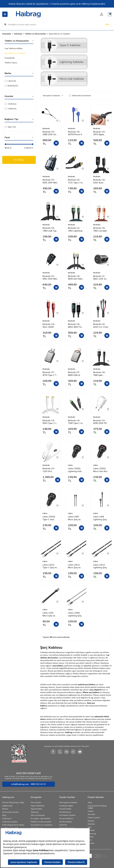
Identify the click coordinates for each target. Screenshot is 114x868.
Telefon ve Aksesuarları (35, 34)
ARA (107, 24)
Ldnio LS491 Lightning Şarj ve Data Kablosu (76, 614)
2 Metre (10, 109)
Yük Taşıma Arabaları (68, 802)
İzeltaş (91, 837)
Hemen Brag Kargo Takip (13, 802)
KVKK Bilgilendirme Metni (13, 825)
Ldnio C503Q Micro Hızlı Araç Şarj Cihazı (101, 470)
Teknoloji (18, 34)
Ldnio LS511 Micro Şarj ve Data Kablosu (75, 566)
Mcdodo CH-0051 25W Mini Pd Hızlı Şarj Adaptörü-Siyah (50, 278)
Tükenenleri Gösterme (80, 96)
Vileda (91, 811)
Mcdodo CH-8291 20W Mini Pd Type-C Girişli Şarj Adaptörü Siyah (50, 181)
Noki (90, 840)
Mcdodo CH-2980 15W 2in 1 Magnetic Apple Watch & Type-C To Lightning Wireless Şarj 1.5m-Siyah (51, 133)
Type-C (10, 127)
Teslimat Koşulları (10, 822)
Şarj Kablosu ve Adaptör (15, 53)
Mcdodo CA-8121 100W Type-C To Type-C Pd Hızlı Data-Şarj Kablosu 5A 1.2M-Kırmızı (51, 326)
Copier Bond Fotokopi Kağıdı (97, 807)
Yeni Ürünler (36, 802)
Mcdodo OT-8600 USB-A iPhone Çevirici (75, 374)
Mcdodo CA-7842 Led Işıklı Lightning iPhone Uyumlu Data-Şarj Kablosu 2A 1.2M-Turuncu (100, 229)
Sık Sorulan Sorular (10, 812)
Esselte (91, 843)
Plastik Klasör (65, 812)
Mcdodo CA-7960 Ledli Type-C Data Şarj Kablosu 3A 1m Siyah (51, 229)
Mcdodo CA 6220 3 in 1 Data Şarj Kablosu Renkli (101, 326)
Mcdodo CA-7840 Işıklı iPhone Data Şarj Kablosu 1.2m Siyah (99, 374)
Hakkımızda (7, 806)
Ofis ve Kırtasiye (38, 815)
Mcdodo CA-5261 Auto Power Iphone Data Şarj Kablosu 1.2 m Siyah (100, 181)
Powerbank (10, 58)
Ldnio (10, 81)
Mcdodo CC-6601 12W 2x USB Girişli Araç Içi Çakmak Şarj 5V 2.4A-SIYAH (101, 278)
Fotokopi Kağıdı (66, 806)
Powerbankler (65, 809)
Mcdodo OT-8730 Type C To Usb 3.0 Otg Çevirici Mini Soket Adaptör (50, 374)
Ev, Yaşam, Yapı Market (40, 818)
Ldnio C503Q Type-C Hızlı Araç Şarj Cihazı (50, 518)
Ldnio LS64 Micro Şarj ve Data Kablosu (75, 518)
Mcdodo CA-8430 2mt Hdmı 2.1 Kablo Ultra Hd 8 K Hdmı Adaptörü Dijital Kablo (76, 278)
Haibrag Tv (7, 818)
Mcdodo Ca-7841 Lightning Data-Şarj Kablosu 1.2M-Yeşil (75, 229)
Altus (90, 802)
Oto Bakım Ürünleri (67, 815)
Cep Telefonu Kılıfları (14, 48)
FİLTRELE (19, 160)
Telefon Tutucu (11, 63)
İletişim (5, 809)
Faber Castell (94, 818)
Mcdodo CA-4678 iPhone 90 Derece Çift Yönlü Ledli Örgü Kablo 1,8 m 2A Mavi (76, 133)
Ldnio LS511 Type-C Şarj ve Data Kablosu (50, 566)
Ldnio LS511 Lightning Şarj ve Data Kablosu (101, 566)
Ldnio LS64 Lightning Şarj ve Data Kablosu (101, 518)
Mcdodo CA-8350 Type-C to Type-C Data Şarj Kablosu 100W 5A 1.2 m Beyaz (50, 422)
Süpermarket (36, 809)
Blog (4, 815)
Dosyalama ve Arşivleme (42, 825)
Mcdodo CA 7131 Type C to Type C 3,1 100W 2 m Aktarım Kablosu (76, 181)
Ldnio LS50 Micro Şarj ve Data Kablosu (49, 614)
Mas (90, 827)
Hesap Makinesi (66, 818)
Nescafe (91, 814)
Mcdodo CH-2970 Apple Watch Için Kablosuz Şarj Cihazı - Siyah (100, 133)
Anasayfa (7, 34)
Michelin (91, 830)
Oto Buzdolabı (66, 822)
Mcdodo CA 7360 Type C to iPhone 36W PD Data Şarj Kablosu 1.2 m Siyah (76, 422)
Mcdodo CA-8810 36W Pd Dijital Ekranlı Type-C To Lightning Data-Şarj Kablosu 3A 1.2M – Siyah (76, 326)
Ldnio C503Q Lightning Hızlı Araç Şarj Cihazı (76, 470)
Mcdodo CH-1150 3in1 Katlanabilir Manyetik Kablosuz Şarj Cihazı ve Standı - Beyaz (50, 470)
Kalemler (63, 825)
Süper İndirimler (38, 806)
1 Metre (10, 104)
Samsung (92, 834)
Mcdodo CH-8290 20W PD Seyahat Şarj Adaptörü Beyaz (101, 422)
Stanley (91, 821)
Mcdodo (11, 86)
